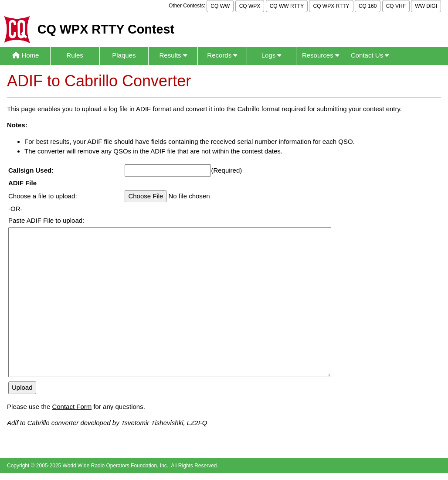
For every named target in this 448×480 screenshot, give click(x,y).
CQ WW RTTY (287, 6)
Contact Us (370, 55)
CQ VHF (396, 6)
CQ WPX (250, 6)
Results (173, 55)
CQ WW (220, 6)
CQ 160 (368, 6)
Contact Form (72, 407)
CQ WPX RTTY (331, 6)
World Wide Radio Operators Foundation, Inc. (116, 466)
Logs (272, 55)
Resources (321, 55)
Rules (75, 55)
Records (222, 55)
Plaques (124, 55)
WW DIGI (426, 6)
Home (25, 55)
